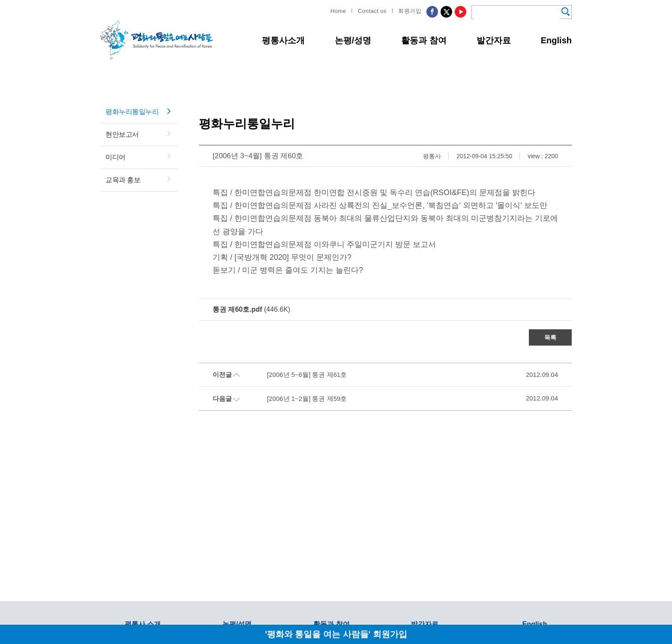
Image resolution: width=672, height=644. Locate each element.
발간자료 (494, 40)
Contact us (372, 11)
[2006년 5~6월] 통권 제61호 (307, 375)
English (556, 40)
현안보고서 (122, 134)
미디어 (115, 157)
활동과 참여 (424, 40)
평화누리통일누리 (132, 112)
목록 (550, 337)
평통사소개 (283, 40)
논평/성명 (353, 40)
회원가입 (410, 11)
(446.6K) (251, 309)
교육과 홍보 (123, 180)
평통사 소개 (143, 624)
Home (338, 11)
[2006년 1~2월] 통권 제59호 (307, 399)
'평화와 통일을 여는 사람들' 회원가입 (336, 634)
